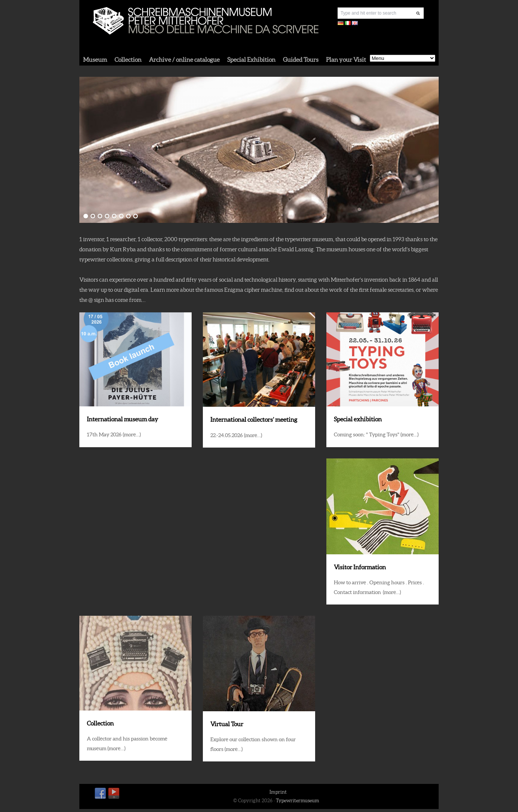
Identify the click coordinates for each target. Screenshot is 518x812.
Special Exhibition (251, 60)
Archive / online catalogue (184, 60)
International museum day (123, 419)
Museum (95, 60)
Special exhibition (358, 419)
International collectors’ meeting (254, 419)
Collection (128, 60)
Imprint (278, 792)
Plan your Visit (346, 60)
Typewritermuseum (298, 801)
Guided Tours (301, 60)
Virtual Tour (227, 724)
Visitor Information (360, 567)
